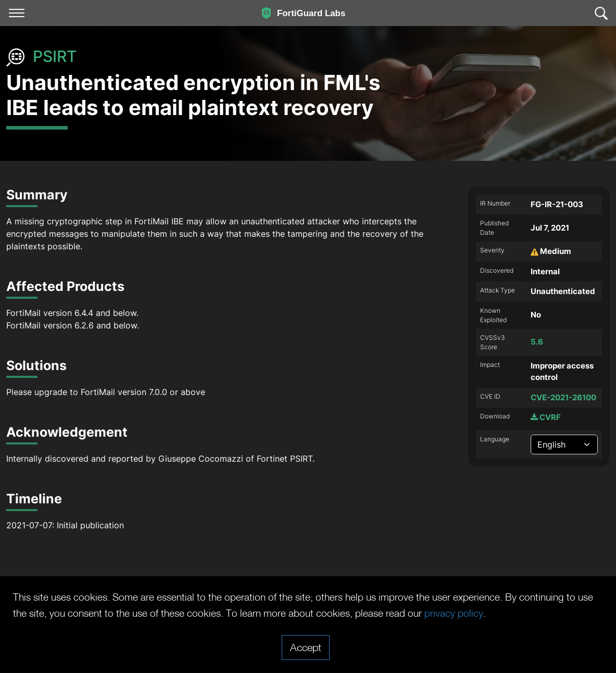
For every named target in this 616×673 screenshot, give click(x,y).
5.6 (537, 342)
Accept (306, 647)
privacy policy (506, 613)
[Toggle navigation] (17, 13)
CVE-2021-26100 (563, 397)
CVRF (546, 417)
